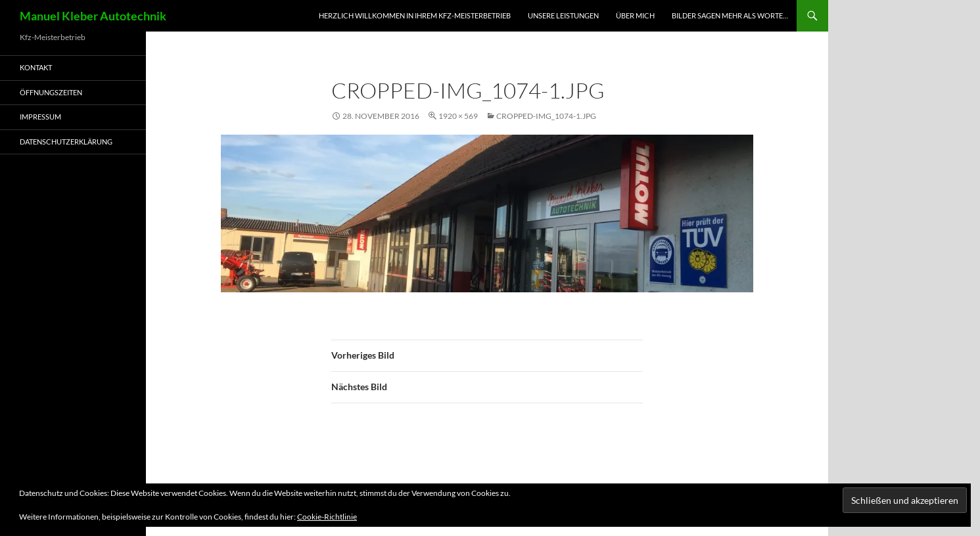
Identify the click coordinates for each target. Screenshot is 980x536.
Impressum (40, 117)
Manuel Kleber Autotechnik (93, 16)
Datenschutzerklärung (66, 142)
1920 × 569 (458, 116)
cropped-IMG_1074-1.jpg (546, 116)
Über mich (635, 15)
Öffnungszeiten (51, 92)
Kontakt (36, 67)
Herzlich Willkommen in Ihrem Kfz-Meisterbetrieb (415, 15)
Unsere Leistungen (563, 15)
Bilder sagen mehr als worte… (730, 15)
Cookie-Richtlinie (327, 517)
